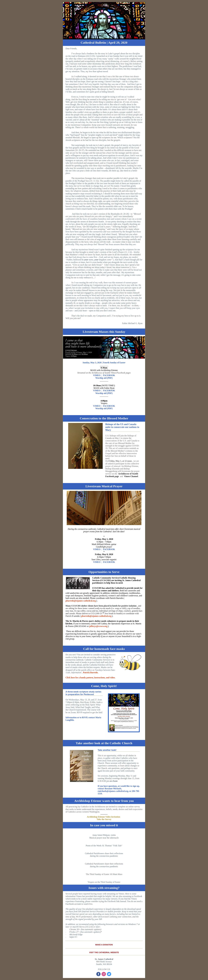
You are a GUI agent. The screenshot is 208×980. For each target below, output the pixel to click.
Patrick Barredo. (91, 672)
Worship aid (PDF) (104, 378)
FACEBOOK (109, 375)
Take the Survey (104, 819)
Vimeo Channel (131, 476)
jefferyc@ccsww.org (98, 626)
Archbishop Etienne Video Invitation (104, 817)
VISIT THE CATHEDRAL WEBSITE (104, 952)
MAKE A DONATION (104, 945)
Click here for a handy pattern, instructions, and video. (90, 678)
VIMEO (97, 375)
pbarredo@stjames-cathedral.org (81, 601)
